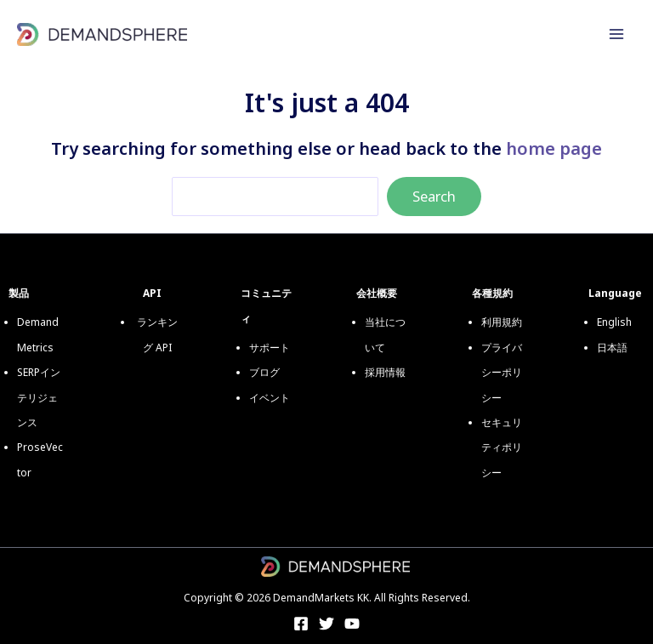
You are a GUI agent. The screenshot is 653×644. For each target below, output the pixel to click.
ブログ (264, 372)
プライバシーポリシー (502, 373)
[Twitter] (326, 624)
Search (434, 196)
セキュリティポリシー (502, 447)
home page (554, 148)
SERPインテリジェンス (39, 397)
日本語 (612, 348)
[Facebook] (301, 624)
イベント (270, 398)
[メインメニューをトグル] (616, 34)
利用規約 (502, 322)
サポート (270, 348)
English (614, 322)
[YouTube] (352, 624)
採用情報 (385, 372)
